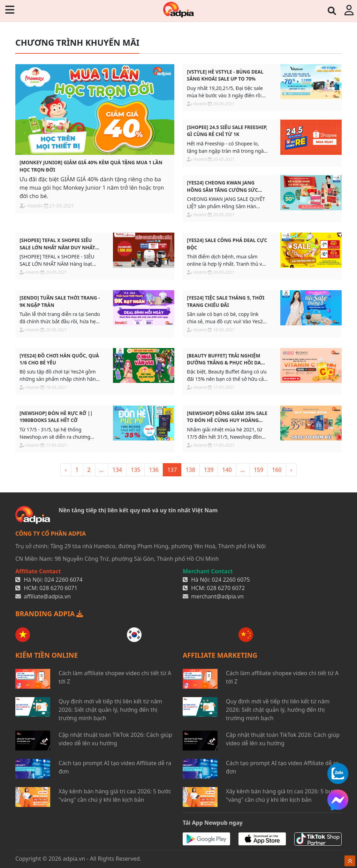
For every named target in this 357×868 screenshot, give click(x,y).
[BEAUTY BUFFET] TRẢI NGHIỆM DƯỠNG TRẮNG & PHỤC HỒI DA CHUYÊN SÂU (224, 359)
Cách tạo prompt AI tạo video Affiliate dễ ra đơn (115, 767)
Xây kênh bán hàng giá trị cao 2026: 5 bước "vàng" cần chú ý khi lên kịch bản (115, 795)
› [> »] (291, 470)
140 (227, 470)
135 (135, 470)
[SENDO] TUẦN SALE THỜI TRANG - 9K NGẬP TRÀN (60, 301)
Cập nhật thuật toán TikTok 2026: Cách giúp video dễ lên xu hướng (115, 739)
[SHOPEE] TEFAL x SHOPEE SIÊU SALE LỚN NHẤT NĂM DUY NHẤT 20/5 (57, 244)
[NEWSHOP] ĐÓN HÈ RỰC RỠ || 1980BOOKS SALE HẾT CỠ (56, 417)
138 (190, 470)
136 (154, 470)
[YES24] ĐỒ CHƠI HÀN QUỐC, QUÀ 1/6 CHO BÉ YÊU (59, 359)
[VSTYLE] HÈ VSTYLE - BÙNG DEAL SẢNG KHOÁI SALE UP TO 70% (225, 75)
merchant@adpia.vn (217, 596)
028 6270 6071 (58, 588)
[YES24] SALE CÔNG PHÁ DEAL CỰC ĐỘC (227, 244)
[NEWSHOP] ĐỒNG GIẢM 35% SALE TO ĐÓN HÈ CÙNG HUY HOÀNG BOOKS (227, 417)
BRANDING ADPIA (49, 614)
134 (117, 470)
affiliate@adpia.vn (47, 596)
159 (259, 470)
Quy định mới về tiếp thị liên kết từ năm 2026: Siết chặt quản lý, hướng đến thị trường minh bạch (110, 710)
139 (209, 470)
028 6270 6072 (226, 588)
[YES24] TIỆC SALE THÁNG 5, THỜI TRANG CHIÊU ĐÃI (226, 301)
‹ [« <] (66, 470)
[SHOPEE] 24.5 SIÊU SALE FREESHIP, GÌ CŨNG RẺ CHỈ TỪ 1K (227, 131)
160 (277, 470)
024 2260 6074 (64, 580)
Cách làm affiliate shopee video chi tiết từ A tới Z (115, 677)
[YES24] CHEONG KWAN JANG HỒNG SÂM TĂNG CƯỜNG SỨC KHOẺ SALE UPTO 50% (222, 186)
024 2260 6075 (231, 580)
